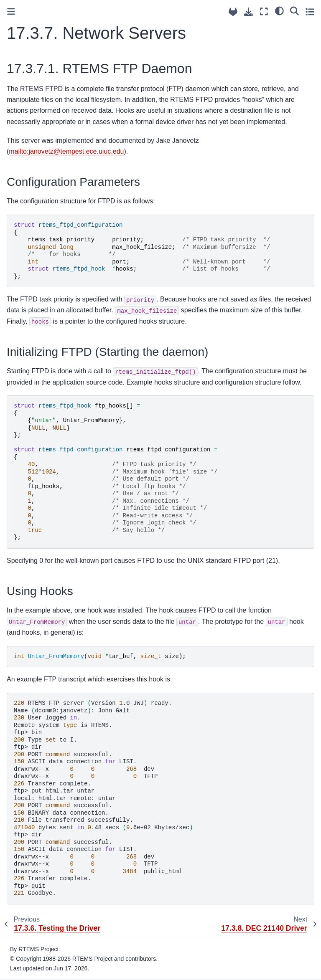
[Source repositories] (233, 12)
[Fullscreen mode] (264, 11)
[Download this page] (248, 12)
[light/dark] (279, 10)
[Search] (294, 10)
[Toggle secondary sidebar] (310, 11)
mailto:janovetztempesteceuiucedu (66, 151)
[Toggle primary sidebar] (11, 11)
